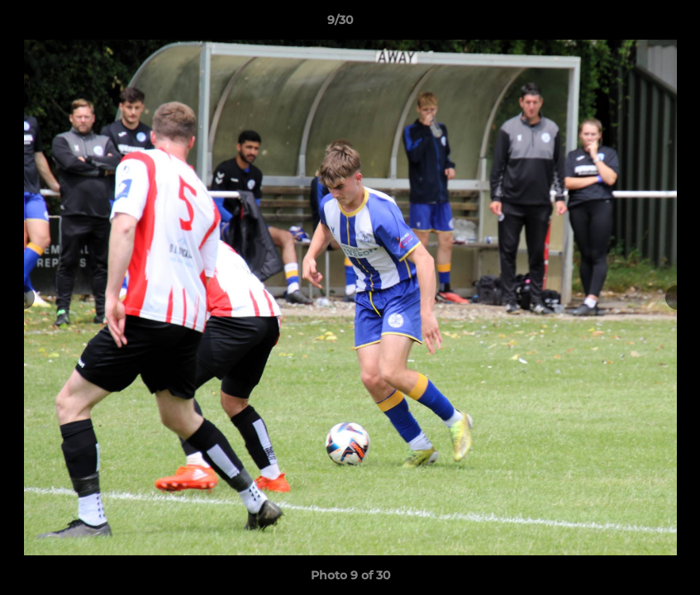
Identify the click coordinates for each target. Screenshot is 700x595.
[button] (631, 24)
